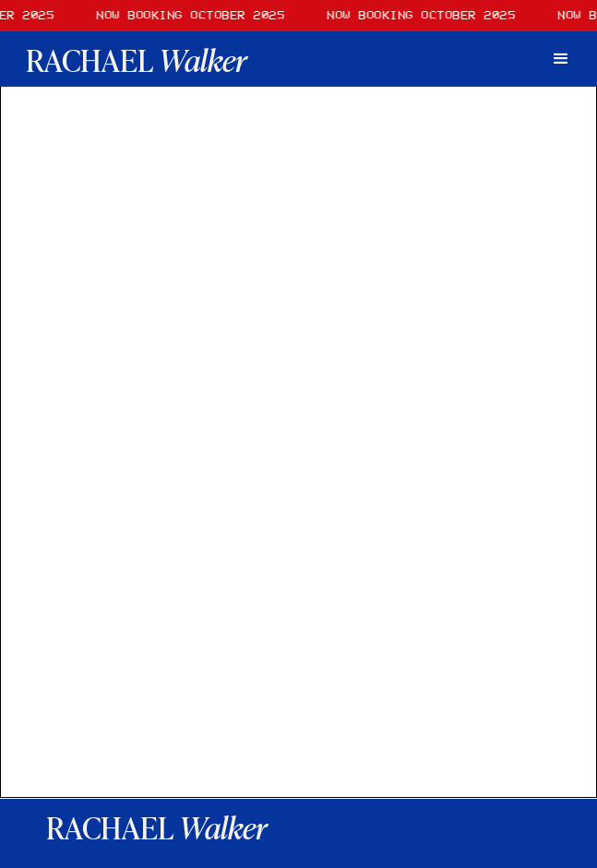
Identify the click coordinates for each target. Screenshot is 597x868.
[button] (561, 59)
